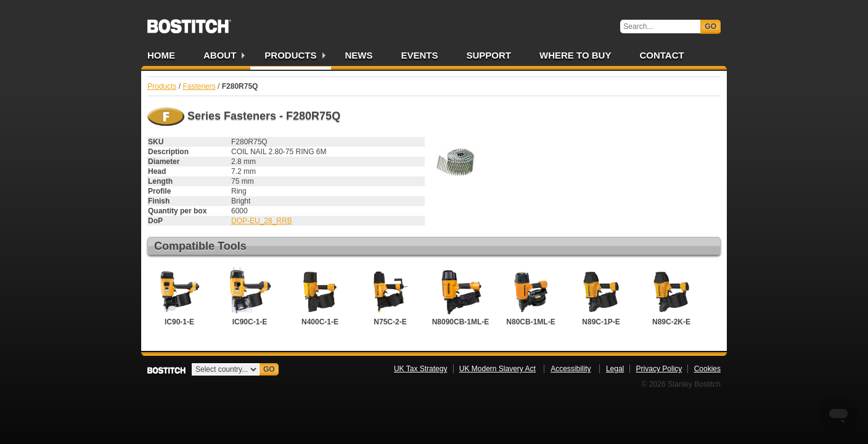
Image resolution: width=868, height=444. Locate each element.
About (220, 55)
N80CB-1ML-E (531, 297)
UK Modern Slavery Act (497, 369)
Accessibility (571, 369)
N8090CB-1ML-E (461, 297)
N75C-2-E (390, 297)
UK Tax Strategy (420, 369)
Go (710, 27)
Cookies (707, 369)
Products (290, 55)
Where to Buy (575, 55)
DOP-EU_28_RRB (262, 221)
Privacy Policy (659, 369)
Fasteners (199, 86)
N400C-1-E (320, 297)
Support (489, 55)
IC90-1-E (179, 297)
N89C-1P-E (601, 297)
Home (161, 55)
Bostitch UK (189, 22)
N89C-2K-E (671, 297)
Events (420, 55)
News (359, 55)
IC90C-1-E (250, 297)
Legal (615, 369)
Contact (661, 55)
